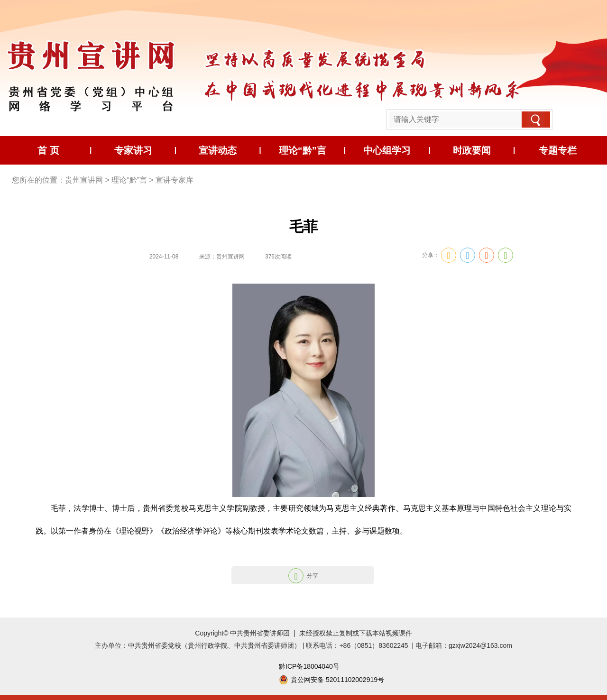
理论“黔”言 (303, 150)
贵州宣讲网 (84, 180)
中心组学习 (387, 150)
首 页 (48, 150)
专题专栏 (558, 150)
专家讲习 (133, 150)
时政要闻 (472, 150)
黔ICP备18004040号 (309, 666)
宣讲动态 (218, 150)
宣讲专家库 (175, 180)
